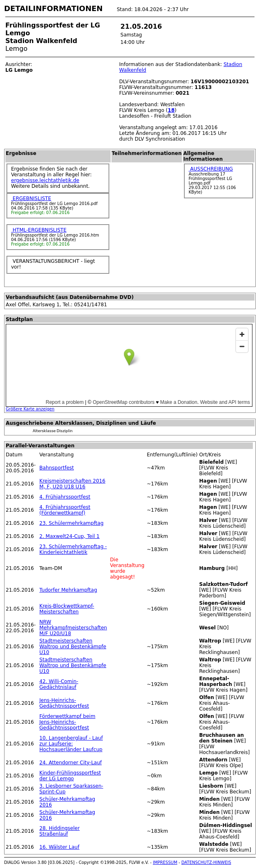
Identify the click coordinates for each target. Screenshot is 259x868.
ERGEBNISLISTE (31, 198)
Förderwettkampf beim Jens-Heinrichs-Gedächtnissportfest (67, 722)
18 (171, 110)
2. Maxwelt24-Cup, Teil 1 (69, 536)
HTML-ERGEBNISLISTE (39, 230)
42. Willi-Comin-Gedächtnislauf (59, 684)
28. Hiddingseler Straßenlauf (59, 831)
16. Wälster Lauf (59, 847)
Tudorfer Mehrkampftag (68, 590)
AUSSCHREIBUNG (211, 169)
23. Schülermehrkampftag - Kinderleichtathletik (73, 549)
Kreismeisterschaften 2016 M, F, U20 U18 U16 (72, 484)
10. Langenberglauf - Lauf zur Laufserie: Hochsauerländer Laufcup (71, 744)
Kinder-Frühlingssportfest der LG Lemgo (70, 776)
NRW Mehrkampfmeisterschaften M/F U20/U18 (73, 628)
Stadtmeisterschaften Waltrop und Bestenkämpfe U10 (73, 647)
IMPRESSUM (165, 862)
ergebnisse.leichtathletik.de (45, 180)
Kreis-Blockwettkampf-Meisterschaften (67, 609)
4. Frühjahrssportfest (65, 497)
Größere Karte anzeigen (30, 409)
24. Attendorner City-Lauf (70, 763)
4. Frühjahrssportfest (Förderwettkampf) (65, 510)
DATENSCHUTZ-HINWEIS (207, 862)
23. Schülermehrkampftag (71, 523)
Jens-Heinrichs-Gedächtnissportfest (64, 703)
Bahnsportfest (57, 468)
